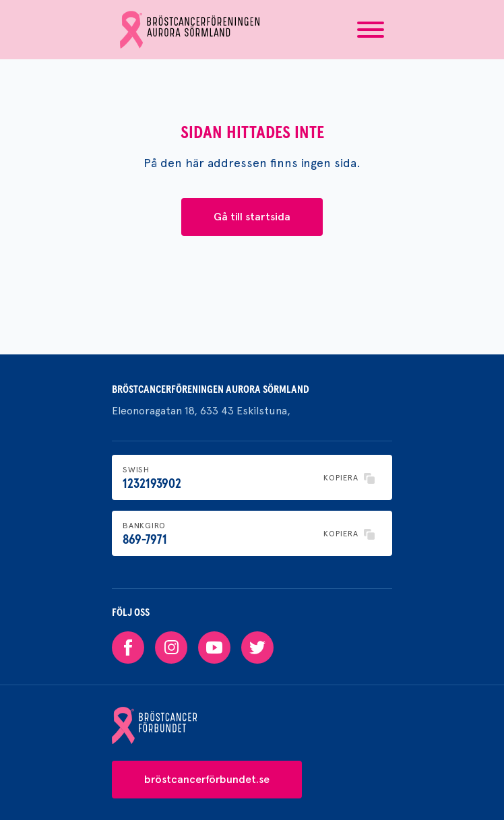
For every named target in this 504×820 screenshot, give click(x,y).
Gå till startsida (252, 217)
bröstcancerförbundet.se (207, 779)
